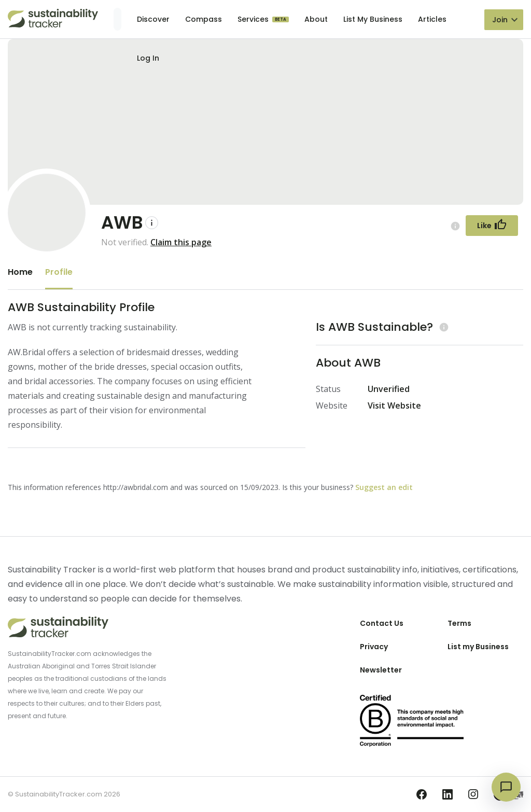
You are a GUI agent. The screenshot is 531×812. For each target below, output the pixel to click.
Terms (459, 623)
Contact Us (382, 623)
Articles (432, 19)
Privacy (374, 647)
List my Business (478, 647)
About (316, 19)
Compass (204, 19)
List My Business (373, 19)
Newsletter (381, 670)
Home (20, 272)
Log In (148, 58)
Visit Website (394, 405)
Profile (59, 272)
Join (500, 20)
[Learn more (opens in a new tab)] (443, 327)
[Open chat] (506, 787)
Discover (153, 19)
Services (254, 19)
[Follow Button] (492, 226)
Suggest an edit (384, 487)
